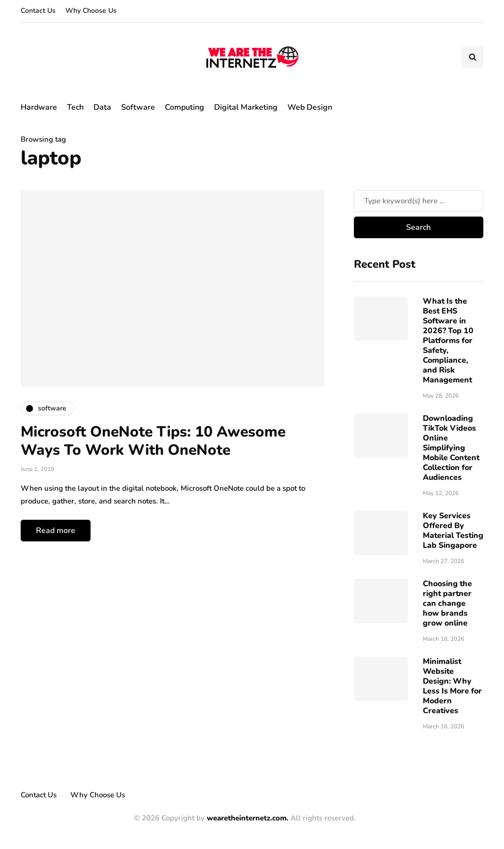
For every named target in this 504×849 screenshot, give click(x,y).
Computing (185, 107)
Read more (56, 531)
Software (138, 107)
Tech (75, 107)
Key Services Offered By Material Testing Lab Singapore (453, 531)
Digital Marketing (246, 107)
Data (102, 107)
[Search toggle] (472, 57)
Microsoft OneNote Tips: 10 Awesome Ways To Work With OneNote (153, 441)
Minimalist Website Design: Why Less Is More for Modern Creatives (452, 686)
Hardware (39, 107)
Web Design (310, 107)
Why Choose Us (91, 11)
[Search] (419, 201)
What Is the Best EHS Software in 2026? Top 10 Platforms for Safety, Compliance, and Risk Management (448, 341)
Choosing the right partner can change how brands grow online (447, 603)
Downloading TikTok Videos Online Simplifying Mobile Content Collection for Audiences (451, 448)
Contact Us (38, 11)
